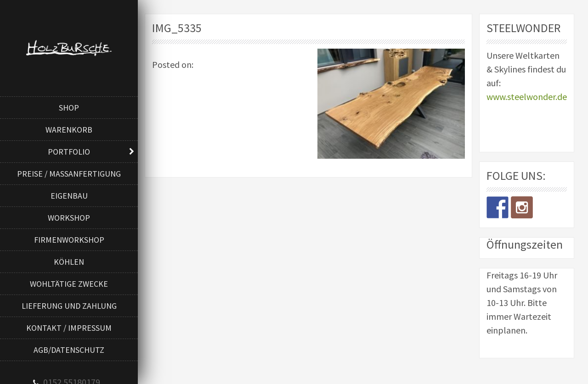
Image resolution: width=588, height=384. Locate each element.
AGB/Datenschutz (69, 350)
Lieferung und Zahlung (69, 306)
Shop (69, 108)
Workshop (69, 218)
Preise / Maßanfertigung (69, 174)
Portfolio (69, 152)
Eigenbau (69, 196)
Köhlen (69, 262)
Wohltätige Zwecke (69, 284)
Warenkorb (69, 130)
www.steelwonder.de (527, 97)
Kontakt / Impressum (69, 328)
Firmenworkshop (69, 240)
